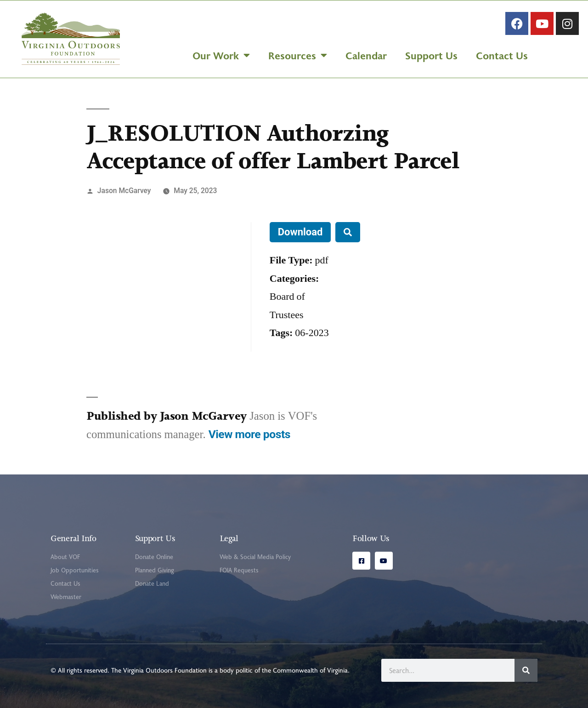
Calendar (366, 55)
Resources (298, 55)
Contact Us (502, 55)
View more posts (249, 434)
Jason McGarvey (124, 191)
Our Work (221, 55)
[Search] (526, 670)
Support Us (431, 55)
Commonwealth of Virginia (310, 670)
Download (300, 232)
